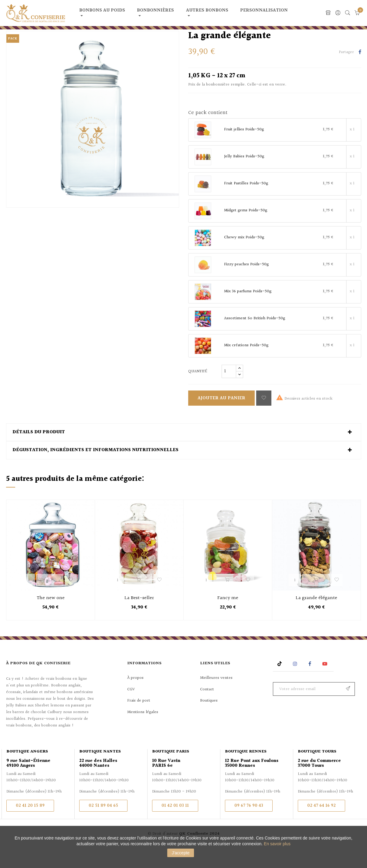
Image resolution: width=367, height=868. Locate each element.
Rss (280, 683)
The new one (51, 618)
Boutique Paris (171, 771)
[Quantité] (229, 391)
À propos (135, 698)
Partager (360, 72)
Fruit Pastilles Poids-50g (246, 203)
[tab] (184, 452)
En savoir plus (277, 844)
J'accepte (181, 853)
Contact (207, 709)
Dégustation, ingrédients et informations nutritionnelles (95, 470)
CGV (131, 709)
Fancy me (228, 618)
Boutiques (209, 720)
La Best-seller (139, 618)
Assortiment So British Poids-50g (255, 338)
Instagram (296, 683)
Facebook (310, 683)
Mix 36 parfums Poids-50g (248, 311)
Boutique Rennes (246, 771)
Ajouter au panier (221, 418)
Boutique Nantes (100, 771)
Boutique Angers (27, 771)
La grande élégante (316, 618)
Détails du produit (39, 452)
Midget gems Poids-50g (246, 230)
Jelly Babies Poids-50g (244, 176)
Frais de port (139, 720)
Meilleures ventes (216, 698)
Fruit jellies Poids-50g (244, 149)
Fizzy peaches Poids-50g (246, 284)
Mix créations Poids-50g (246, 365)
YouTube (326, 683)
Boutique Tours (317, 771)
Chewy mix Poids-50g (244, 257)
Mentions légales (143, 732)
